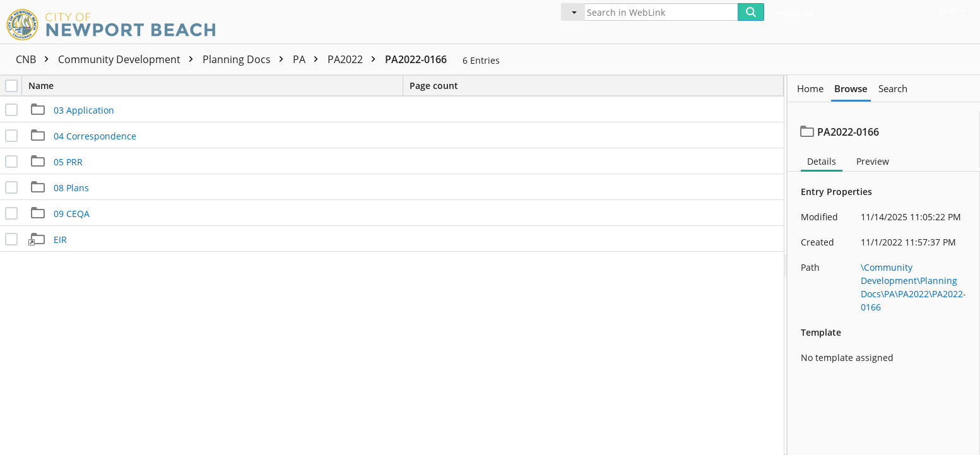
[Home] (114, 23)
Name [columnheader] (215, 86)
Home (810, 89)
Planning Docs (246, 59)
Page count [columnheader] (434, 86)
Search (893, 89)
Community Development (129, 59)
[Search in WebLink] (661, 12)
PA (309, 59)
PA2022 (355, 59)
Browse (851, 89)
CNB (35, 59)
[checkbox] (11, 86)
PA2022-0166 (416, 59)
